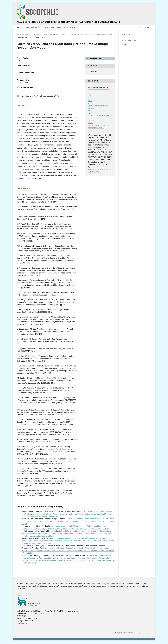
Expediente (70, 27)
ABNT (90, 93)
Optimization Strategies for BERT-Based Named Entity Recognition (76, 526)
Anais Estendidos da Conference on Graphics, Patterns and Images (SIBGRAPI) (68, 22)
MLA (89, 113)
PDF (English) (95, 58)
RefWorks (91, 120)
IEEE (89, 111)
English (125, 44)
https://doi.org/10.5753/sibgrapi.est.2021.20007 (40, 96)
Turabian (91, 123)
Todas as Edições (32, 27)
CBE (89, 103)
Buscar (145, 27)
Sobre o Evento (53, 27)
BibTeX (90, 101)
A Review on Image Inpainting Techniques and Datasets (88, 519)
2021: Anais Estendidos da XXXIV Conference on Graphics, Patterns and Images (77, 35)
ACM (89, 96)
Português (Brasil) (129, 40)
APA (89, 98)
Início (19, 35)
